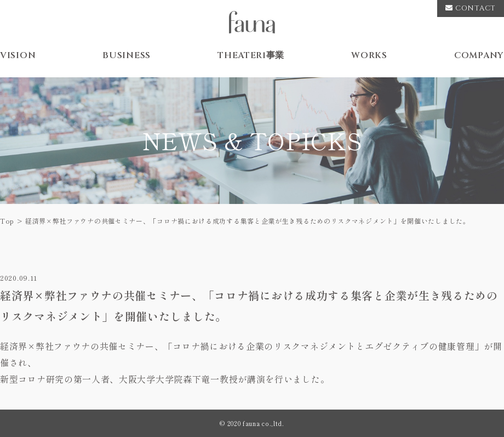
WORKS (369, 55)
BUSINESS (127, 55)
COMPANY (479, 55)
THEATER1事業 (251, 55)
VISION (18, 55)
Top (7, 221)
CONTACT (471, 8)
